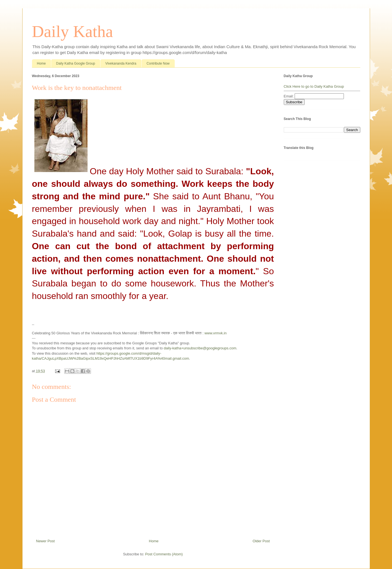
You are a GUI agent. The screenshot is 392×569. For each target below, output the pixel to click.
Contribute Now (158, 63)
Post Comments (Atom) (164, 554)
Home (41, 63)
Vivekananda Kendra (121, 63)
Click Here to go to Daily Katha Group (314, 86)
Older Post (261, 541)
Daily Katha (73, 31)
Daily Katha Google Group (76, 63)
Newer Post (45, 541)
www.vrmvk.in (215, 333)
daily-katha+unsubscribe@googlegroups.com (200, 348)
